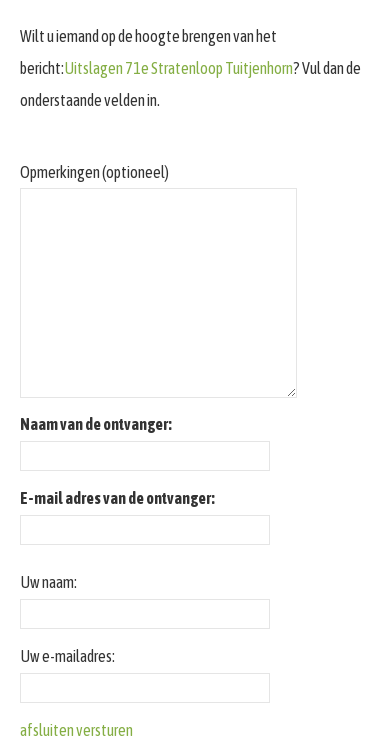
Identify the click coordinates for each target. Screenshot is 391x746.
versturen (104, 730)
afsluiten (47, 730)
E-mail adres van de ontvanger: (117, 498)
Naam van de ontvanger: (96, 424)
